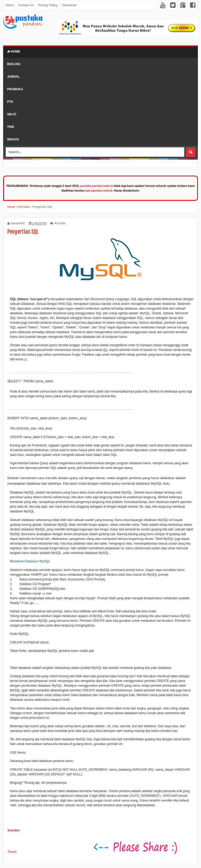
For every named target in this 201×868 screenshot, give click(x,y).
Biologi (14, 64)
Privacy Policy (48, 5)
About (10, 5)
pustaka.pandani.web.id (97, 186)
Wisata (13, 139)
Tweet (12, 852)
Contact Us (26, 5)
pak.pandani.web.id (99, 191)
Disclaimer (69, 5)
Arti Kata (60, 223)
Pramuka (15, 89)
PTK (10, 102)
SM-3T (12, 114)
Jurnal (13, 77)
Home (14, 52)
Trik (11, 127)
